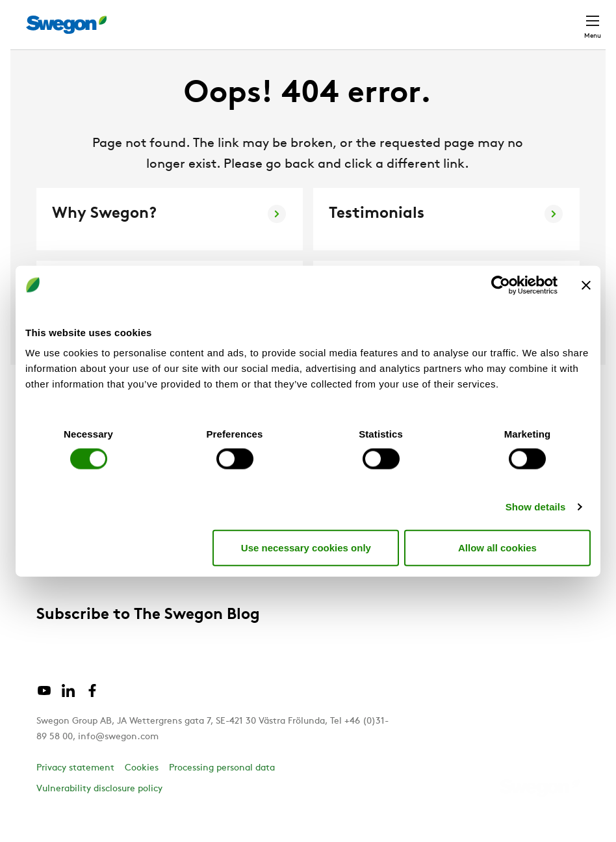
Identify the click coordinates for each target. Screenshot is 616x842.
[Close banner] (586, 285)
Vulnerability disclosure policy (99, 813)
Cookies (142, 792)
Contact (559, 18)
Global (497, 18)
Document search (366, 19)
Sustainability (70, 595)
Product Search (259, 18)
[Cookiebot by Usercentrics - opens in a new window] (501, 285)
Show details (536, 507)
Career (444, 18)
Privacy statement (75, 792)
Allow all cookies (497, 547)
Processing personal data (222, 792)
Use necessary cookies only (306, 547)
